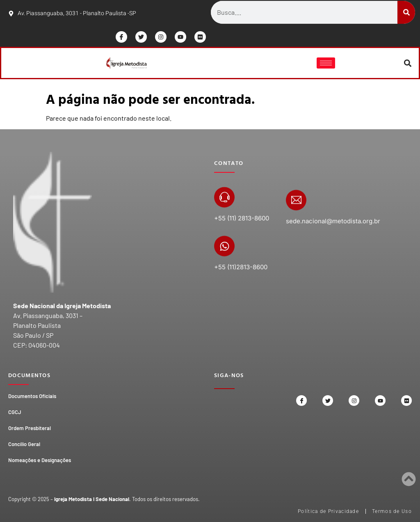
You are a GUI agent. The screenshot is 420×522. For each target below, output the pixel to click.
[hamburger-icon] (326, 63)
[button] (408, 63)
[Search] (406, 12)
